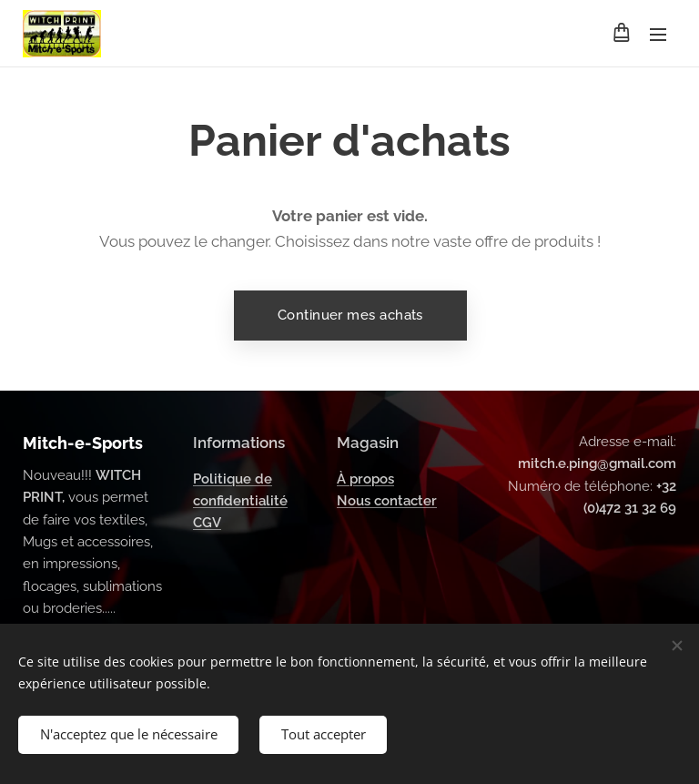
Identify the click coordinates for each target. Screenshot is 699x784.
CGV (207, 524)
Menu (658, 35)
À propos (365, 479)
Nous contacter (387, 501)
